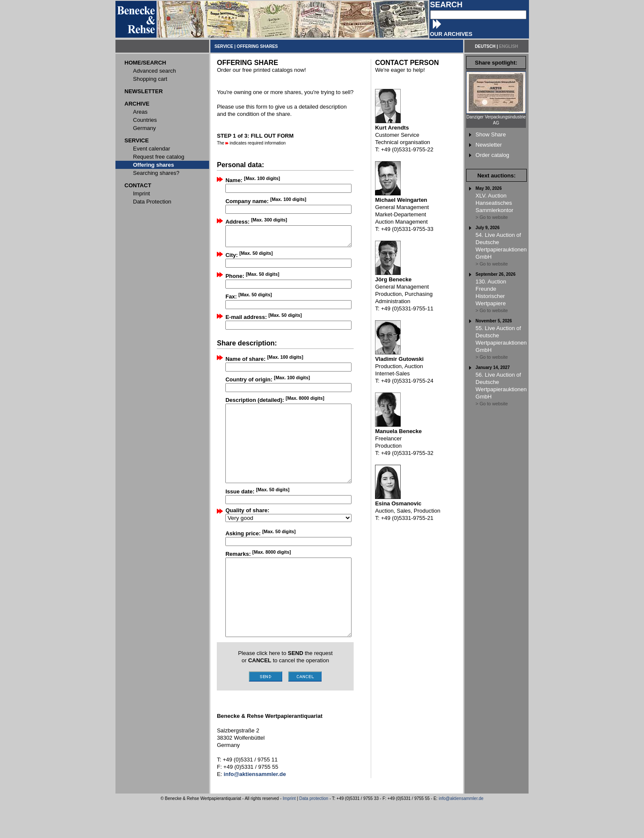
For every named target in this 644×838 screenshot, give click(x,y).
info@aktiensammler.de (461, 833)
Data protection (314, 833)
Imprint (289, 833)
